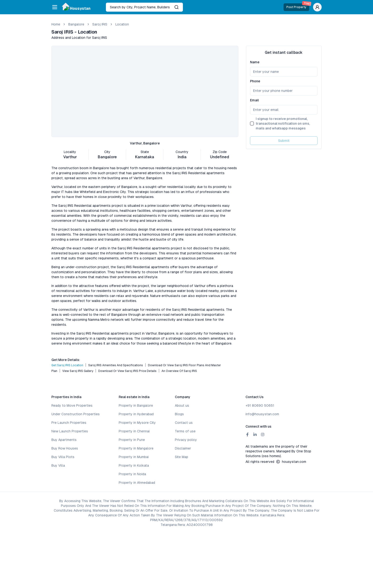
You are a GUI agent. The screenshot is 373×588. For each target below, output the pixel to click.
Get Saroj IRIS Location (67, 365)
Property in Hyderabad (136, 414)
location (122, 24)
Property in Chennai (134, 431)
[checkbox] (252, 124)
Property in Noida (132, 474)
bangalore (76, 24)
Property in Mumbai (134, 457)
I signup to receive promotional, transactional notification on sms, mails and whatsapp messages (283, 124)
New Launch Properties (70, 431)
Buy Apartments (64, 440)
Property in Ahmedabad (137, 483)
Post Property (298, 6)
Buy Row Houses (65, 448)
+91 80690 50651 (260, 405)
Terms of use (185, 431)
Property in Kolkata (134, 465)
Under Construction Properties (76, 414)
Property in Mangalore (136, 448)
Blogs (179, 414)
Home (56, 24)
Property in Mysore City (137, 423)
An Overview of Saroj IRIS (179, 371)
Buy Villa (58, 465)
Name (255, 62)
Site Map (182, 457)
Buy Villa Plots (63, 457)
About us (182, 405)
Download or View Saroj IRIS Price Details (127, 371)
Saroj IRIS (100, 24)
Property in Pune (132, 440)
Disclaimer (183, 448)
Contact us (184, 423)
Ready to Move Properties (72, 405)
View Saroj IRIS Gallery (78, 371)
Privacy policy (186, 440)
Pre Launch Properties (69, 423)
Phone (255, 81)
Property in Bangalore (136, 405)
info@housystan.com (262, 414)
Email (254, 100)
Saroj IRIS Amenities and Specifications (116, 365)
